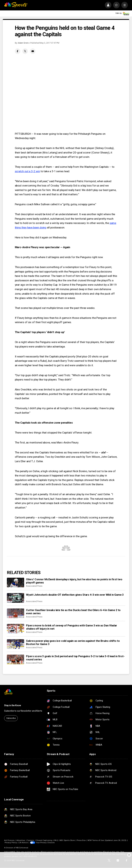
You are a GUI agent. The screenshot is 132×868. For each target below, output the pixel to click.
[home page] (16, 5)
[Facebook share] (18, 51)
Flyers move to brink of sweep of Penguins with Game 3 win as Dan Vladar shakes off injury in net (72, 627)
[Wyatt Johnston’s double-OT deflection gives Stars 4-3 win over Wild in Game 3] (16, 598)
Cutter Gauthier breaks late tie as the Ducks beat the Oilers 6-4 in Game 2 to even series (73, 612)
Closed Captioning (44, 840)
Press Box (81, 840)
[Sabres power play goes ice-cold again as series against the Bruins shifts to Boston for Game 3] (16, 644)
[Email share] (33, 51)
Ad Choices (9, 840)
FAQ (56, 840)
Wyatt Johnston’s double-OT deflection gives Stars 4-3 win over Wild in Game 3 (75, 595)
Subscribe (11, 718)
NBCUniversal (22, 848)
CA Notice (23, 843)
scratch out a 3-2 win (27, 171)
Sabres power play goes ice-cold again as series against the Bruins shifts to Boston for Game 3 (73, 642)
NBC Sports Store (67, 840)
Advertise (21, 840)
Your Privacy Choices (45, 843)
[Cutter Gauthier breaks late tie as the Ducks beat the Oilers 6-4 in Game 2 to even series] (16, 613)
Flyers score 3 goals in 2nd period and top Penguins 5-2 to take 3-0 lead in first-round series (75, 658)
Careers (31, 840)
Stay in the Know (13, 705)
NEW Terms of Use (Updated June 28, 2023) (107, 840)
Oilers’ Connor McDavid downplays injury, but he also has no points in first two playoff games (74, 581)
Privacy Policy (11, 843)
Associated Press (34, 586)
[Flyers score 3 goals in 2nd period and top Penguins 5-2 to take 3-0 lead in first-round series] (16, 659)
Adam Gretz (23, 43)
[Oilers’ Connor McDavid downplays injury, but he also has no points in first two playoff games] (16, 583)
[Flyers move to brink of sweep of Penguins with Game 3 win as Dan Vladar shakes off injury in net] (16, 629)
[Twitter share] (25, 51)
